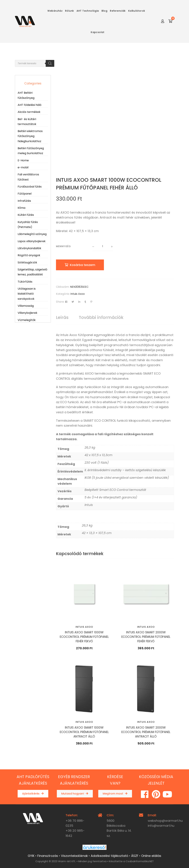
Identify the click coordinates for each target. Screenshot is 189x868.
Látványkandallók (29, 248)
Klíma (21, 208)
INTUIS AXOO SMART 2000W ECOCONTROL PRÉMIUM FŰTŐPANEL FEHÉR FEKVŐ (146, 637)
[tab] (62, 318)
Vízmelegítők (27, 320)
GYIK (31, 856)
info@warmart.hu (161, 826)
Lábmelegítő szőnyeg (32, 234)
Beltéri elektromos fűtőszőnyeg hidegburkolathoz (30, 136)
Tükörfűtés (25, 282)
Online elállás (151, 856)
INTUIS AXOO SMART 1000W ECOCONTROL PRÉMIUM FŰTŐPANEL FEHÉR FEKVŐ (84, 637)
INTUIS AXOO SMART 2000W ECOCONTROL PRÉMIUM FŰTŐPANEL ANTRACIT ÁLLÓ (146, 732)
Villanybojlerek (27, 313)
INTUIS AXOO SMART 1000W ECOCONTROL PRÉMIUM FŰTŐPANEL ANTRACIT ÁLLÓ (84, 732)
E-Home (23, 160)
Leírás (62, 317)
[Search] (50, 63)
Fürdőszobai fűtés (30, 187)
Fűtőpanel (25, 194)
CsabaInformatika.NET (140, 861)
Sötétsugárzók (27, 262)
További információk (101, 317)
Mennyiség (63, 246)
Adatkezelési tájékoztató (109, 856)
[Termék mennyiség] (103, 247)
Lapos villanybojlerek (32, 241)
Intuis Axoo (78, 294)
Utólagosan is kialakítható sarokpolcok (27, 294)
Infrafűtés (24, 201)
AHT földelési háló (30, 105)
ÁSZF (135, 856)
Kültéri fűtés (26, 215)
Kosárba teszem (83, 265)
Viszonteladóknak (74, 856)
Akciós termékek (29, 112)
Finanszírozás (48, 856)
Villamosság (26, 306)
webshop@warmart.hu (165, 821)
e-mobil (23, 167)
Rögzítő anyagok (29, 255)
